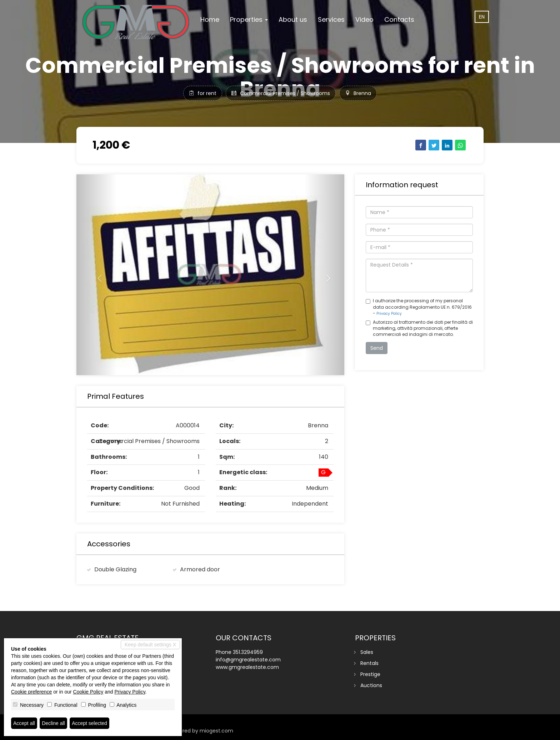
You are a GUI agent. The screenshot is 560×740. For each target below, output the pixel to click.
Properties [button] (249, 19)
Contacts (399, 19)
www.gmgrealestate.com (247, 667)
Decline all (53, 723)
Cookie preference (31, 692)
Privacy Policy (389, 314)
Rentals (369, 663)
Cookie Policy (88, 692)
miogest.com (216, 731)
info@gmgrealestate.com (248, 660)
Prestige (370, 674)
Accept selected (89, 723)
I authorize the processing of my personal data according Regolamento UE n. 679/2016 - (419, 307)
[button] (97, 275)
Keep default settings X (150, 645)
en (482, 17)
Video (364, 19)
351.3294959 (248, 652)
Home (210, 19)
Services (331, 19)
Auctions (371, 685)
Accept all (24, 723)
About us (293, 19)
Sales (367, 652)
